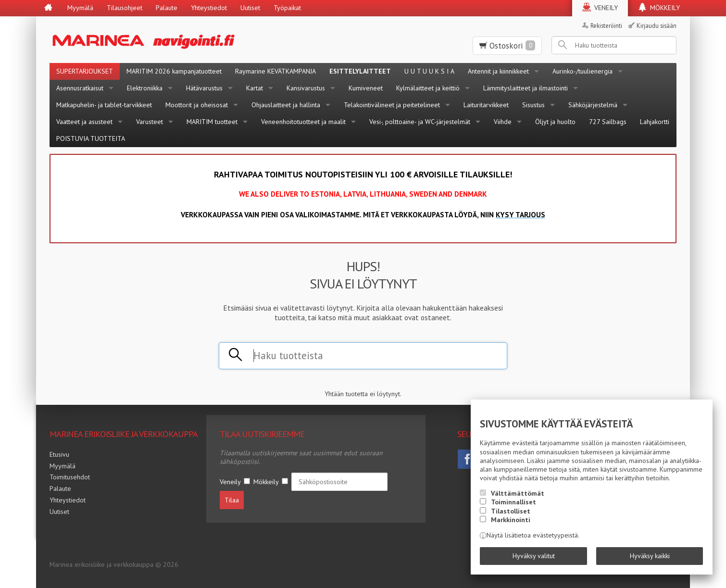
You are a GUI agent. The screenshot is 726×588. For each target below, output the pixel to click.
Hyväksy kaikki (650, 556)
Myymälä (80, 8)
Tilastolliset (511, 511)
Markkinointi (511, 520)
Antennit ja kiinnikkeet (498, 71)
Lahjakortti (655, 122)
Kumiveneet (366, 88)
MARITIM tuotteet (212, 122)
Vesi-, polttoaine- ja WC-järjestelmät (420, 122)
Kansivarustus (306, 88)
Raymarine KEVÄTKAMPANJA (275, 71)
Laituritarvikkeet (486, 105)
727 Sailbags (608, 122)
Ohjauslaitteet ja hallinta (286, 105)
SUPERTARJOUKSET (85, 71)
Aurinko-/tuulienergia (582, 71)
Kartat (255, 88)
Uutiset (250, 8)
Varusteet (150, 122)
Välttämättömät (518, 493)
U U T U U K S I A (429, 71)
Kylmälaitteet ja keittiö (428, 88)
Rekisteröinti (606, 25)
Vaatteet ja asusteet (84, 122)
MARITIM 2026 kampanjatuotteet (174, 71)
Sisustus (533, 105)
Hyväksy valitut (534, 556)
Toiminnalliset (513, 502)
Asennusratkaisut (80, 88)
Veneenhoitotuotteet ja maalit (303, 122)
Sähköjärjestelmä (593, 105)
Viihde (503, 122)
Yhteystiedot (209, 8)
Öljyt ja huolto (555, 122)
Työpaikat (287, 8)
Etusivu (59, 454)
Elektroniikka (145, 88)
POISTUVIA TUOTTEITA (91, 138)
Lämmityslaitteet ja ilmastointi (526, 88)
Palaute (167, 8)
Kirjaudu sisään (657, 25)
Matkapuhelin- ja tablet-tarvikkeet (104, 105)
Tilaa (232, 500)
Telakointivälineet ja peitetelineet (392, 105)
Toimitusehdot (70, 477)
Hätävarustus (204, 88)
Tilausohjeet (125, 8)
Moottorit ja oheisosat (197, 105)
